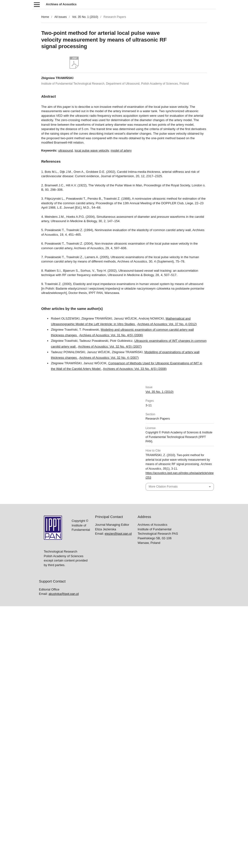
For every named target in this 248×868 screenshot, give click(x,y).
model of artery (121, 150)
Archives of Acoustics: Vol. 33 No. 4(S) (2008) (135, 369)
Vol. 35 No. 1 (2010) (85, 17)
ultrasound (66, 150)
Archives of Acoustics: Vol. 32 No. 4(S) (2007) (110, 346)
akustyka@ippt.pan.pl (64, 594)
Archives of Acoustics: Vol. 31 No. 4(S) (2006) (111, 335)
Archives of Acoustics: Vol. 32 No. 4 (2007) (109, 358)
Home (45, 17)
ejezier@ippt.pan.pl (118, 534)
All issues (60, 17)
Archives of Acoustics (61, 4)
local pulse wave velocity (92, 150)
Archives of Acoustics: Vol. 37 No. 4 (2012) (167, 324)
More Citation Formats (163, 487)
